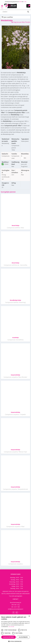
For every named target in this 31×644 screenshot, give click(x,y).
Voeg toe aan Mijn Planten (22, 22)
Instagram (17, 613)
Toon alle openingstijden (16, 596)
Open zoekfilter (7, 17)
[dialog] (15, 629)
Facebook (13, 613)
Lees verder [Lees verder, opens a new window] (11, 627)
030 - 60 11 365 (15, 607)
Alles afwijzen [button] (23, 637)
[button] (15, 641)
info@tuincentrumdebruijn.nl (16, 609)
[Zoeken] (15, 12)
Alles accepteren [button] (9, 637)
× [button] (29, 616)
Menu (2, 7)
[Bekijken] (28, 6)
